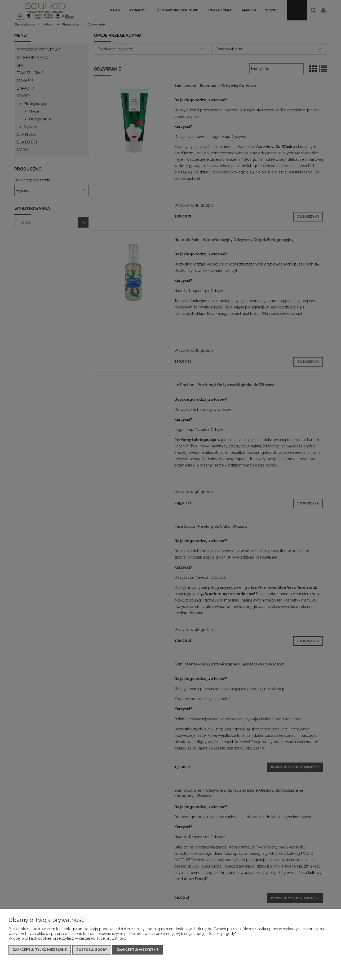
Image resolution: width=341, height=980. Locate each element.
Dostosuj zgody (92, 950)
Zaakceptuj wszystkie (138, 950)
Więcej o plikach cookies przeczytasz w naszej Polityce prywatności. (68, 938)
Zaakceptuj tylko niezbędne (40, 950)
